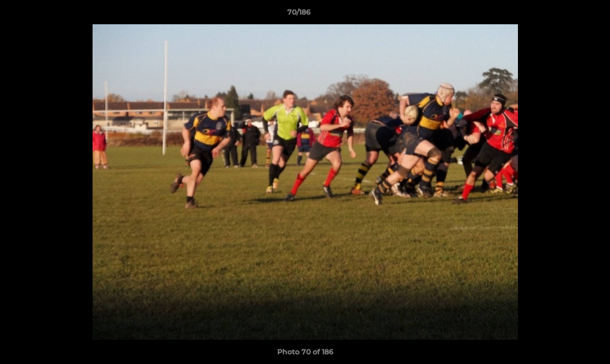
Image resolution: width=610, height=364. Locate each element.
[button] (568, 15)
